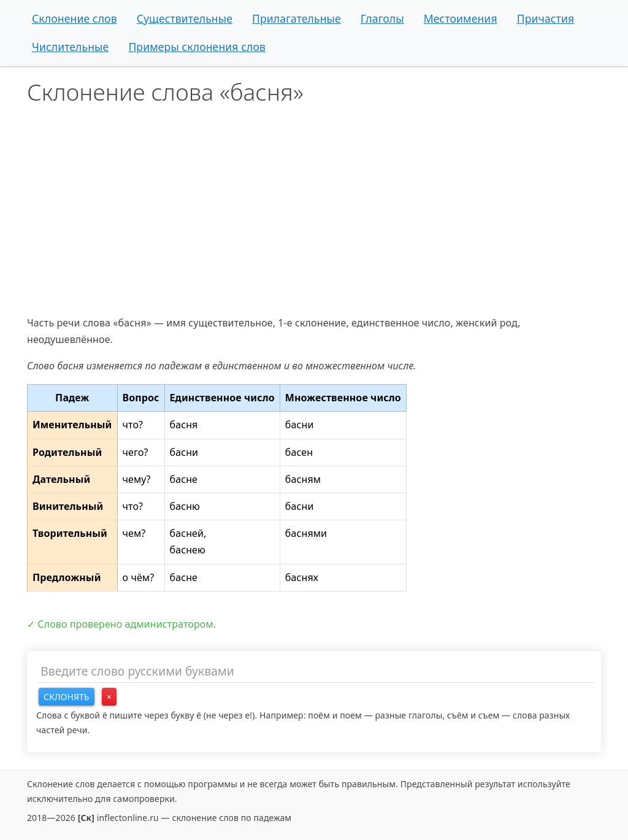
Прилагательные (297, 18)
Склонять (67, 697)
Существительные (185, 18)
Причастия (546, 18)
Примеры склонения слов (197, 47)
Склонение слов (75, 18)
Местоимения (461, 18)
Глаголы (382, 18)
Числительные (70, 47)
